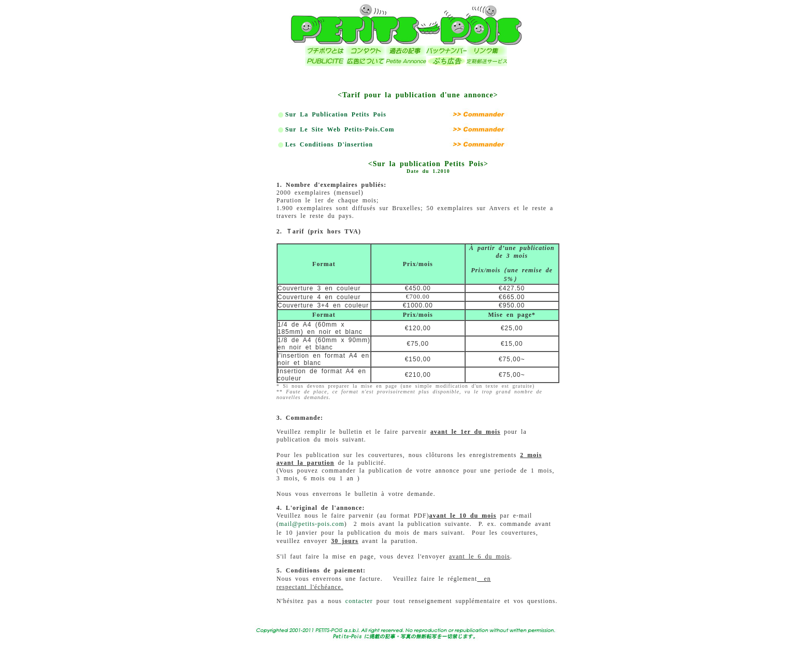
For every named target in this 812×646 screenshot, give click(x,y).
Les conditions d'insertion (329, 144)
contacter (359, 601)
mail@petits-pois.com (312, 524)
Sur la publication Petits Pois (336, 114)
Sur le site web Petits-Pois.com (340, 129)
